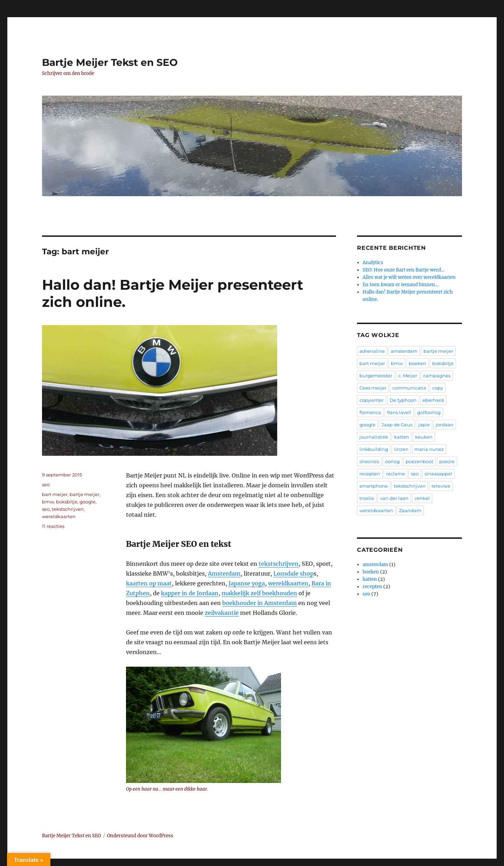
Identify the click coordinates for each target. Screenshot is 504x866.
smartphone (374, 486)
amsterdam (404, 351)
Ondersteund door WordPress (140, 836)
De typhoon (403, 400)
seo (46, 484)
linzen (401, 449)
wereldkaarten (288, 583)
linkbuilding (374, 449)
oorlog (392, 461)
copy (438, 388)
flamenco (370, 412)
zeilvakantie (222, 613)
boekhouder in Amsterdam (260, 603)
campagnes (437, 376)
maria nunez (429, 449)
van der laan (394, 498)
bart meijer (55, 494)
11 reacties (53, 526)
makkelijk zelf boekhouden (259, 593)
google (87, 502)
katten (402, 437)
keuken (424, 437)
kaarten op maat (149, 583)
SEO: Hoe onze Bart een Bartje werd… (404, 270)
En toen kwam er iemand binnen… (401, 285)
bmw (48, 502)
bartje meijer (85, 494)
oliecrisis (369, 461)
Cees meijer (373, 388)
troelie (367, 498)
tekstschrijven (279, 564)
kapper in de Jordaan (190, 593)
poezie (447, 461)
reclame (395, 474)
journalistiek (374, 437)
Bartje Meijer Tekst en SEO (110, 62)
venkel (422, 498)
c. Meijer (408, 376)
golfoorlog (429, 412)
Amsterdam (224, 573)
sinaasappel (438, 474)
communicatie (409, 388)
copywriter (372, 400)
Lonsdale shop (293, 573)
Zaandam (410, 510)
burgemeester (376, 376)
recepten (370, 474)
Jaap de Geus (397, 425)
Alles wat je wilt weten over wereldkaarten (409, 277)
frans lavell (399, 412)
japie (424, 425)
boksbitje (67, 502)
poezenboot (419, 461)
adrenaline (372, 351)
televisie (441, 486)
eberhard (433, 400)
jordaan (445, 425)
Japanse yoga (247, 583)
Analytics (373, 263)
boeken (418, 363)
